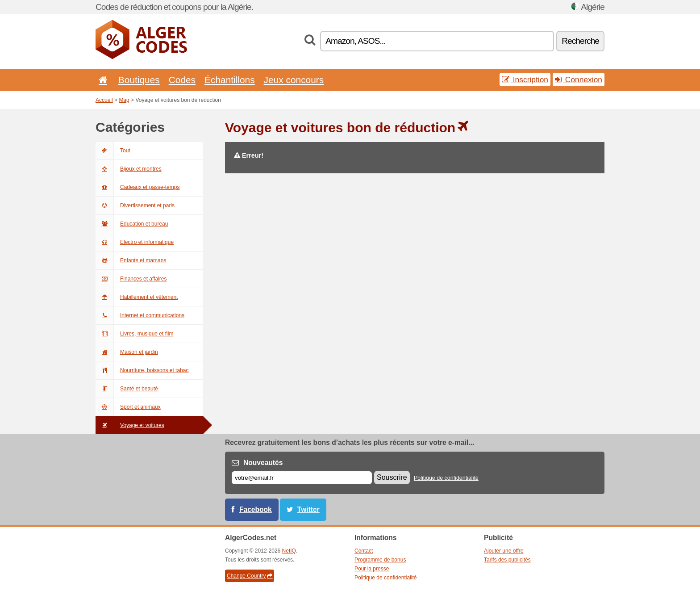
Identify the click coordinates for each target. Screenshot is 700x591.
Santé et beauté (127, 389)
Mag (124, 100)
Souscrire (392, 477)
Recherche (580, 41)
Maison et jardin (127, 352)
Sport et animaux (128, 407)
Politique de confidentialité (446, 478)
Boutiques (139, 80)
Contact (364, 551)
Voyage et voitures (130, 425)
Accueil (104, 100)
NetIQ (289, 551)
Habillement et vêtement (137, 297)
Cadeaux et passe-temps (137, 187)
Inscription (525, 80)
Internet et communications (140, 315)
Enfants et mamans (131, 260)
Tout (113, 151)
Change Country (250, 576)
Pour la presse (372, 569)
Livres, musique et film (134, 334)
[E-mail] (302, 478)
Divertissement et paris (135, 205)
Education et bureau (132, 224)
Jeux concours (294, 80)
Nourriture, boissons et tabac (142, 370)
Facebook (256, 509)
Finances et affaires (131, 279)
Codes (182, 80)
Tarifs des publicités (507, 560)
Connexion (579, 80)
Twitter (308, 509)
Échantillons (230, 80)
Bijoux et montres (129, 169)
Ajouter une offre (504, 551)
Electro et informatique (135, 242)
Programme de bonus (380, 560)
